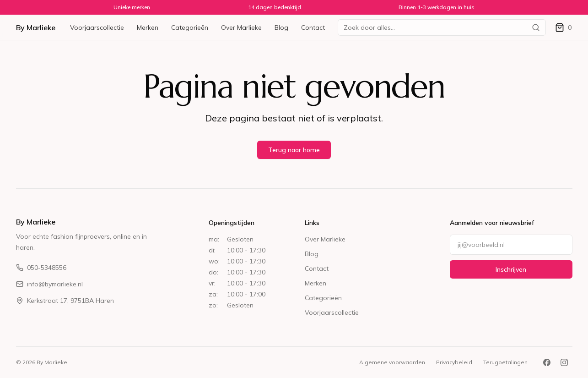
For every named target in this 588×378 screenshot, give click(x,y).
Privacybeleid (454, 362)
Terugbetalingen (505, 362)
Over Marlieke (241, 27)
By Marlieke (36, 27)
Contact (313, 27)
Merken (148, 27)
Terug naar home (294, 150)
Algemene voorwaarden (392, 362)
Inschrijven (511, 269)
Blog (281, 27)
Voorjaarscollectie (97, 27)
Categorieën (190, 27)
